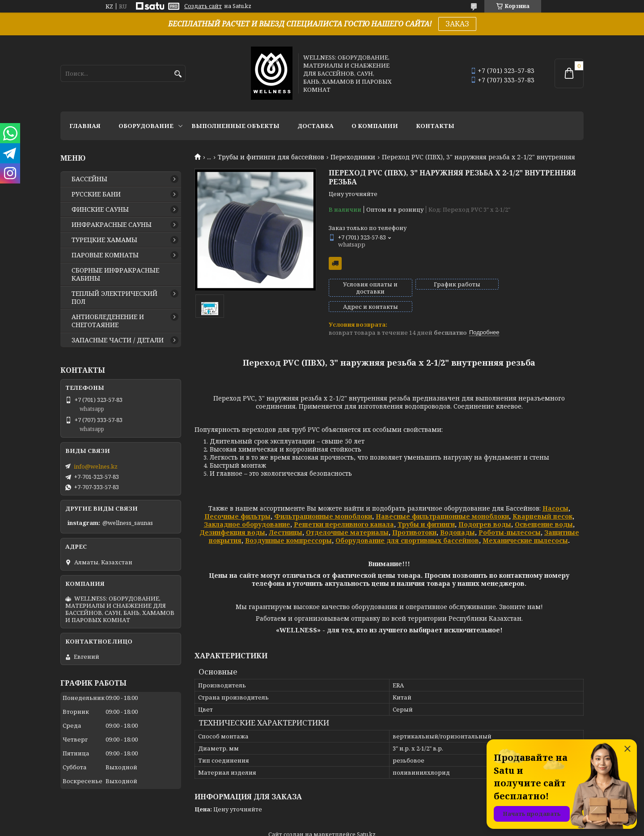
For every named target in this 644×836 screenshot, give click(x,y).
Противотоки (414, 517)
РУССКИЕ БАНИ (96, 194)
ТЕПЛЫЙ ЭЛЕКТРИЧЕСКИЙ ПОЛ (114, 298)
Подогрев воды (485, 509)
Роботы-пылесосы (510, 517)
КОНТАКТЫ (435, 126)
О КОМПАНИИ (375, 126)
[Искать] (178, 74)
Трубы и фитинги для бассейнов (271, 157)
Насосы (555, 493)
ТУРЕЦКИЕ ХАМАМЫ (104, 240)
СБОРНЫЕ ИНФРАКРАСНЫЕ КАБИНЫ (115, 274)
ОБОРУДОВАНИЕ (146, 126)
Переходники (353, 157)
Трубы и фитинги (426, 509)
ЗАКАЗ (457, 24)
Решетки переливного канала (344, 509)
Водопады (458, 517)
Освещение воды (544, 509)
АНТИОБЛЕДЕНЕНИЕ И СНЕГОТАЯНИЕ (108, 321)
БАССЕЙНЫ (89, 179)
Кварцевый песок (542, 501)
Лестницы (286, 517)
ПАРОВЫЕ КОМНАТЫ (105, 255)
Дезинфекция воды (232, 517)
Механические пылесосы (525, 525)
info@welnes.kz (96, 466)
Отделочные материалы (347, 517)
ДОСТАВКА (316, 126)
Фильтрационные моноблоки (323, 501)
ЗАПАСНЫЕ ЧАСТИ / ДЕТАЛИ (118, 340)
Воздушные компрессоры (288, 525)
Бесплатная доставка (335, 263)
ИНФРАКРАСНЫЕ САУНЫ (112, 225)
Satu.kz (366, 819)
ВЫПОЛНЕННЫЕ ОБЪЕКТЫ (235, 126)
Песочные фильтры (237, 501)
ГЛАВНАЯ (85, 126)
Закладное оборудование (247, 509)
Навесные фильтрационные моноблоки (442, 501)
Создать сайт (203, 6)
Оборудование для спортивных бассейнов (407, 525)
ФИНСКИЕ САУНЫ (100, 209)
